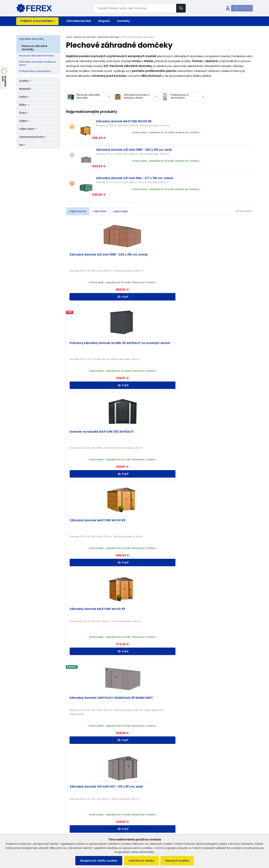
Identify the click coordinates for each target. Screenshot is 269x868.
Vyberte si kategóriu (37, 21)
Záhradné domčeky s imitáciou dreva (37, 63)
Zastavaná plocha (33, 137)
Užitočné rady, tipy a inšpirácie (144, 748)
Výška (24, 121)
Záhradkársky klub (79, 21)
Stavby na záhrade (85, 37)
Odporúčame (78, 187)
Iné (22, 145)
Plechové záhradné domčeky (34, 48)
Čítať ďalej (235, 773)
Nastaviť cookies (179, 860)
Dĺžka (24, 105)
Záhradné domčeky (31, 39)
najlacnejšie (120, 187)
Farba (24, 97)
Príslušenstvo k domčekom (35, 71)
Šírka (24, 113)
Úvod (69, 37)
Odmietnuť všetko (141, 860)
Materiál (26, 89)
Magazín (104, 21)
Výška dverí (28, 129)
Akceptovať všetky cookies (97, 860)
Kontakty (123, 21)
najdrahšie (100, 187)
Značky (25, 81)
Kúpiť (90, 272)
